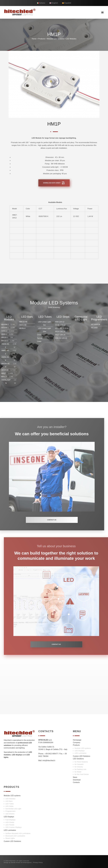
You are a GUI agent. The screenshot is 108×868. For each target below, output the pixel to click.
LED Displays (80, 751)
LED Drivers (10, 814)
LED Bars (9, 801)
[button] (102, 12)
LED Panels (10, 825)
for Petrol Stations (81, 762)
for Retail (78, 772)
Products (42, 39)
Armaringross (27, 863)
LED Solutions (78, 759)
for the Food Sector (82, 774)
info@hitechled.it (49, 761)
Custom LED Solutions (81, 756)
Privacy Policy (38, 863)
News (75, 777)
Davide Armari (16, 863)
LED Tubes (10, 804)
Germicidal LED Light (13, 809)
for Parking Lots (80, 769)
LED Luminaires (80, 753)
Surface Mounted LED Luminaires (18, 833)
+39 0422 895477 (51, 754)
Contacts (76, 782)
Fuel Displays (10, 820)
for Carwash (79, 764)
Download (77, 780)
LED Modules (71, 39)
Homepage (77, 740)
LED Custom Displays (14, 827)
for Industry (79, 767)
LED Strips (9, 806)
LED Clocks (10, 822)
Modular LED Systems (55, 39)
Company (76, 743)
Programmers (10, 811)
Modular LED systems (83, 748)
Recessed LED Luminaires (15, 836)
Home (34, 39)
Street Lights (10, 838)
